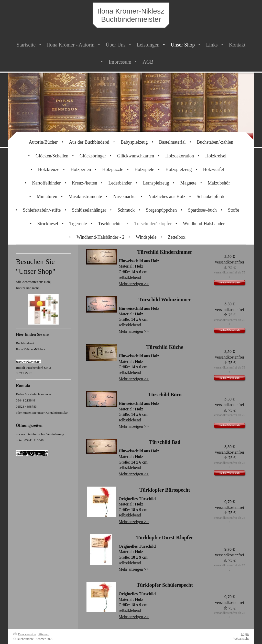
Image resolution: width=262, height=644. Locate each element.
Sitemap (44, 634)
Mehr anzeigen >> (134, 284)
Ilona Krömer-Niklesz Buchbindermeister (131, 15)
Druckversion (25, 634)
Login (245, 634)
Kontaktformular (57, 413)
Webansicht (241, 639)
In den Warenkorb (230, 282)
